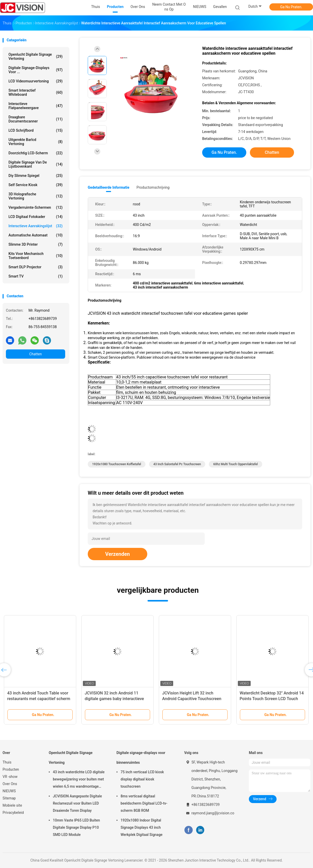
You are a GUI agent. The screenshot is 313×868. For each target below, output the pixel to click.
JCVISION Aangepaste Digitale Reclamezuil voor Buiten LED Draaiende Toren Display (77, 803)
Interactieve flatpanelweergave (36, 106)
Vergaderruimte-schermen (36, 207)
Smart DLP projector (36, 267)
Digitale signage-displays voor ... (36, 70)
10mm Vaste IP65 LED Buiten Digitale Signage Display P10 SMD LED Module (76, 827)
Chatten (36, 354)
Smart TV (36, 276)
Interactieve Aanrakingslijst (36, 226)
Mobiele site (12, 805)
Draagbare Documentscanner (36, 119)
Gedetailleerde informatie (109, 187)
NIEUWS (9, 791)
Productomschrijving (153, 187)
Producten (11, 769)
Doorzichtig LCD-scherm (36, 153)
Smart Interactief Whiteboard (36, 92)
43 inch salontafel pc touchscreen (177, 464)
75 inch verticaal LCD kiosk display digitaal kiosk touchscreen (142, 779)
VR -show (10, 777)
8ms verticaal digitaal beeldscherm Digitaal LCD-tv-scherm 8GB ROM (144, 803)
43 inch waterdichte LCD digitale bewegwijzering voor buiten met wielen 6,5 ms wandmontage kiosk (79, 780)
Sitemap (9, 798)
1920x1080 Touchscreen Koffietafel (117, 464)
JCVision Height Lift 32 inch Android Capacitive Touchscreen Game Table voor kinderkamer (192, 699)
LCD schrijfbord (36, 130)
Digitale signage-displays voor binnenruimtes (141, 758)
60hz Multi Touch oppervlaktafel (236, 464)
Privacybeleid (13, 813)
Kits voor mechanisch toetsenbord (36, 256)
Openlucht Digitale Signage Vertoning (36, 56)
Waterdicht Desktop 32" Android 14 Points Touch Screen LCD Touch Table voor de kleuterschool (272, 699)
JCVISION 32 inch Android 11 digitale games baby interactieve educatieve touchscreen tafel (114, 699)
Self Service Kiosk (36, 185)
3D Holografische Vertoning (36, 196)
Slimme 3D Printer (36, 244)
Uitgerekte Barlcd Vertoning (36, 142)
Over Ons (10, 784)
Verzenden (118, 554)
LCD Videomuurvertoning (36, 81)
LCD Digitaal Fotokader (36, 217)
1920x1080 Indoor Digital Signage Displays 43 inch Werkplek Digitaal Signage (141, 827)
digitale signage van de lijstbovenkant (36, 164)
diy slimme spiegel (36, 176)
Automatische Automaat (36, 235)
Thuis (7, 762)
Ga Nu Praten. (291, 7)
